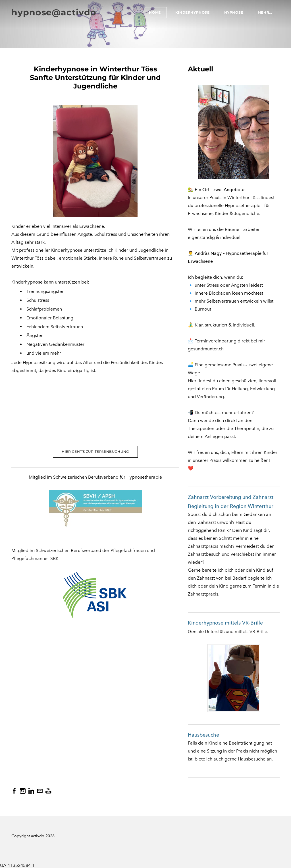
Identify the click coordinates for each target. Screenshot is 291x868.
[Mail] (40, 791)
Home (155, 12)
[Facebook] (14, 791)
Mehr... (265, 12)
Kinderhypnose (193, 12)
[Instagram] (23, 791)
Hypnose (234, 12)
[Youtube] (48, 791)
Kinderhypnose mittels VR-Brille (225, 623)
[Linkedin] (31, 791)
